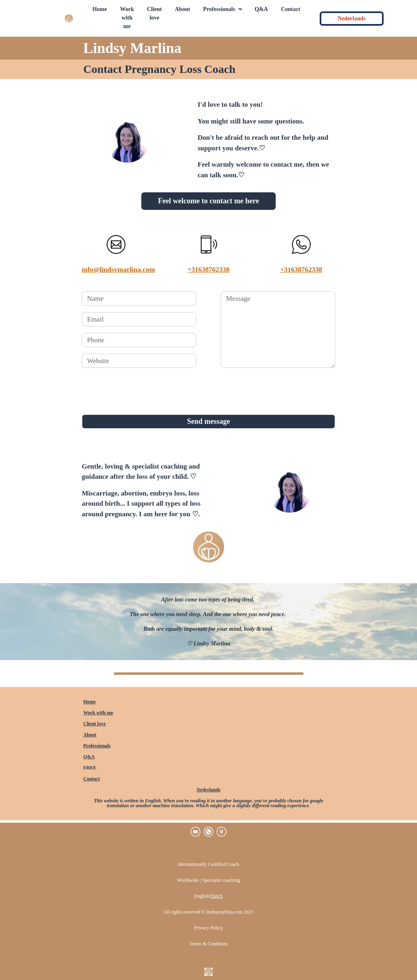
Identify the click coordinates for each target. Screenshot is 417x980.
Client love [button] (155, 13)
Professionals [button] (219, 9)
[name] (139, 298)
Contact (92, 779)
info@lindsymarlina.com (119, 270)
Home (90, 702)
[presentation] (144, 390)
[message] (278, 330)
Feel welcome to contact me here (208, 201)
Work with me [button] (127, 18)
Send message (208, 421)
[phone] (139, 340)
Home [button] (100, 9)
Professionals (97, 746)
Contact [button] (291, 9)
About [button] (183, 9)
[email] (139, 319)
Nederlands (209, 790)
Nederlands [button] (351, 19)
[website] (139, 361)
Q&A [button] (261, 9)
